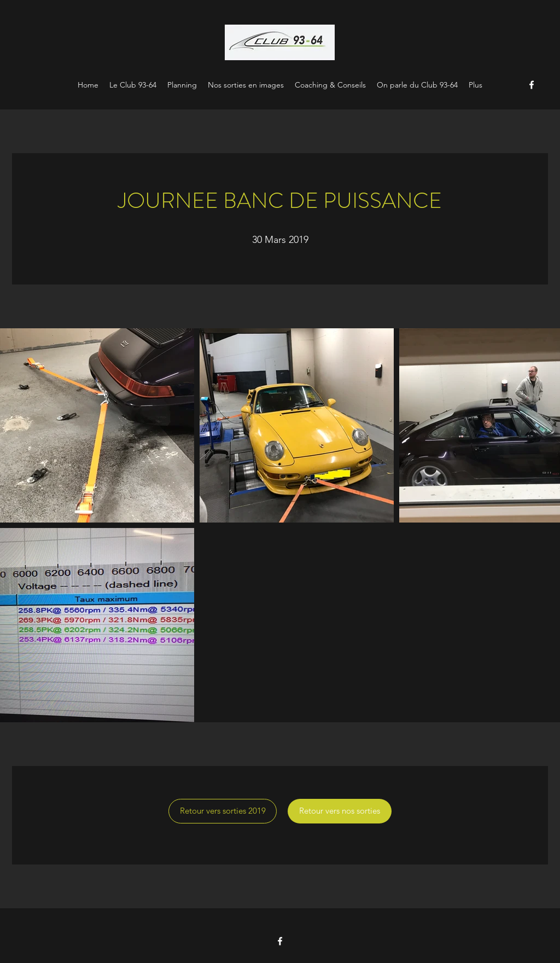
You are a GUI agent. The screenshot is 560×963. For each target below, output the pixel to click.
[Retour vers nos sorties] (340, 811)
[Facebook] (532, 85)
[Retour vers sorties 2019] (223, 811)
